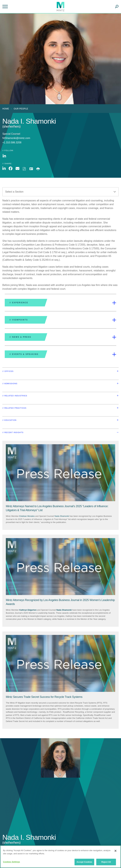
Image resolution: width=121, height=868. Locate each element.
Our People (21, 109)
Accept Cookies (84, 862)
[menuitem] (6, 109)
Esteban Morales (27, 516)
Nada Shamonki (62, 516)
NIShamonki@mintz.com (16, 138)
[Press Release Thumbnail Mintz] (60, 473)
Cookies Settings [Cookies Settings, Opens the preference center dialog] (12, 862)
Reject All (106, 862)
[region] (60, 857)
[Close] (115, 851)
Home (6, 109)
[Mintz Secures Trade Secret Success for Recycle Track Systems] (44, 697)
